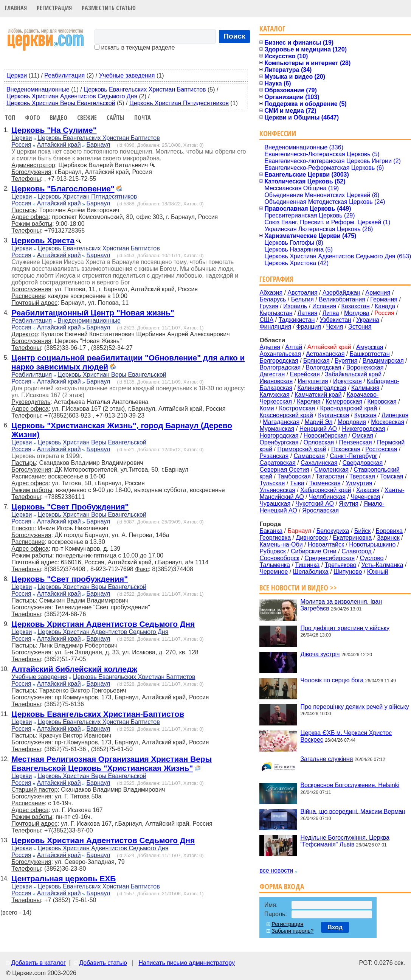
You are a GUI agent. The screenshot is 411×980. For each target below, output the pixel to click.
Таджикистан (297, 320)
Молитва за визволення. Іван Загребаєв (341, 605)
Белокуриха (333, 531)
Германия (384, 299)
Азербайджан (341, 293)
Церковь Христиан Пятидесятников (179, 103)
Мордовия (352, 422)
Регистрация (54, 8)
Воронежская (365, 367)
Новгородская (279, 436)
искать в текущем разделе (135, 47)
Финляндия (275, 327)
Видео (59, 118)
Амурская (370, 347)
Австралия (303, 293)
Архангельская (280, 354)
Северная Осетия (284, 470)
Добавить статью (103, 963)
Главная (16, 8)
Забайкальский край (353, 374)
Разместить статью (109, 8)
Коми (267, 408)
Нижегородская (363, 429)
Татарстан (330, 476)
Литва (331, 313)
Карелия (309, 401)
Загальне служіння (326, 759)
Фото (33, 118)
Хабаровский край (326, 490)
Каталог (272, 29)
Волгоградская (280, 367)
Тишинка (307, 565)
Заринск (388, 538)
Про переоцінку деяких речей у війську (354, 706)
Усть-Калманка (382, 565)
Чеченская (365, 497)
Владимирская (383, 361)
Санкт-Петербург (353, 456)
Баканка (271, 531)
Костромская (297, 408)
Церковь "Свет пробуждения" (70, 579)
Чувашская (275, 504)
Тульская (272, 483)
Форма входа (282, 886)
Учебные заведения (127, 75)
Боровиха (389, 531)
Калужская (274, 395)
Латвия (307, 313)
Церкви (17, 75)
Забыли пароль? (292, 931)
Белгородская (279, 361)
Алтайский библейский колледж (74, 669)
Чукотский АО (315, 504)
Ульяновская (277, 490)
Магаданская (281, 422)
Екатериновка (352, 538)
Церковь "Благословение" (63, 189)
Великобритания (342, 299)
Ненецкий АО (318, 429)
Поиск (234, 36)
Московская (388, 422)
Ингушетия (313, 381)
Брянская (316, 361)
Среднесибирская (330, 558)
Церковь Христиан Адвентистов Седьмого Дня (72, 96)
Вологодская (324, 367)
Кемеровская (344, 401)
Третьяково (341, 565)
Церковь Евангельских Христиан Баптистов (145, 89)
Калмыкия (365, 388)
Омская (363, 436)
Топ (10, 118)
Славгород (356, 551)
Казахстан (356, 306)
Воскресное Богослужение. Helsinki (350, 785)
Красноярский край (286, 415)
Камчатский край (318, 395)
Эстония (360, 327)
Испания (324, 306)
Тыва (297, 483)
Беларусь (273, 299)
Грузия (269, 306)
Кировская (382, 401)
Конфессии (278, 133)
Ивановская (276, 381)
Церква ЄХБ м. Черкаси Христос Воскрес (346, 736)
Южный (378, 572)
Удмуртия (359, 483)
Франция (309, 327)
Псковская (346, 449)
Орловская (319, 442)
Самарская (309, 456)
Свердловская (363, 463)
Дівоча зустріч (320, 654)
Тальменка (275, 565)
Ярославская (320, 510)
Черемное (274, 572)
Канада (385, 306)
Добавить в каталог (38, 963)
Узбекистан (336, 320)
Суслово (371, 558)
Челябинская (327, 497)
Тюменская (325, 483)
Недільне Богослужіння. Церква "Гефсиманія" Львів (345, 841)
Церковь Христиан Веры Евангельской (61, 103)
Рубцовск (272, 551)
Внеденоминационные (38, 89)
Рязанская (274, 456)
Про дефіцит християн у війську (345, 628)
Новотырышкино (372, 544)
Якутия (349, 504)
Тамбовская (294, 476)
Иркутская (347, 381)
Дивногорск (312, 538)
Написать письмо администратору (186, 963)
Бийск (362, 531)
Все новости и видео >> (298, 588)
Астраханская (325, 354)
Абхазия (271, 293)
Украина (368, 320)
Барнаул (98, 145)
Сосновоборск (279, 558)
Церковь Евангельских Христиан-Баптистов (98, 714)
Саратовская (277, 463)
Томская (392, 476)
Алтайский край (59, 145)
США (266, 320)
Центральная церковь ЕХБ (64, 878)
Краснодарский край (349, 408)
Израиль (295, 306)
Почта (143, 118)
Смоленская (331, 470)
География (276, 279)
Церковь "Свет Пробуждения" (70, 507)
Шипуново (348, 572)
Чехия (334, 327)
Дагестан (272, 374)
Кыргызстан (276, 313)
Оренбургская (279, 442)
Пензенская (356, 442)
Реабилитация (64, 75)
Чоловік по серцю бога (332, 680)
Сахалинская (319, 463)
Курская (365, 415)
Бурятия (346, 361)
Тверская (362, 476)
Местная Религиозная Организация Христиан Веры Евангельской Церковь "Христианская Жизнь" (112, 763)
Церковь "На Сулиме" (54, 130)
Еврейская (305, 374)
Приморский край (302, 449)
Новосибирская (325, 436)
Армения (378, 293)
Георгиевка (275, 538)
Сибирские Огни (314, 551)
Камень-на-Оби (281, 544)
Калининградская (322, 388)
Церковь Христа (43, 240)
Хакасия (368, 490)
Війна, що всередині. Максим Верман (353, 811)
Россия (21, 145)
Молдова (357, 313)
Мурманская (277, 429)
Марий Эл (318, 422)
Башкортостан (370, 354)
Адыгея (270, 347)
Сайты (116, 118)
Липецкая (395, 415)
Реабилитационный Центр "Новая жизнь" (93, 313)
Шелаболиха (311, 572)
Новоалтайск (326, 544)
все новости (276, 871)
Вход (335, 927)
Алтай (294, 347)
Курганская (333, 415)
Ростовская (381, 449)
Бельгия (302, 299)
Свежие (87, 118)
